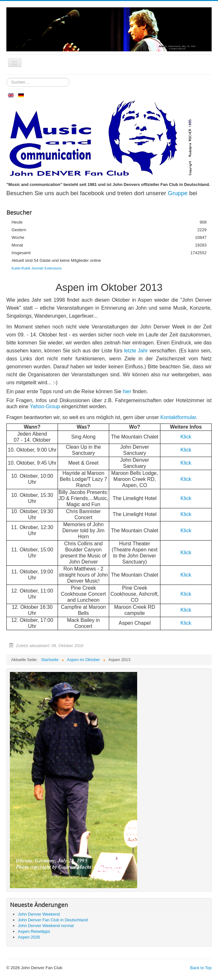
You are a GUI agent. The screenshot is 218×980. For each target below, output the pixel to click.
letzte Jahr (136, 351)
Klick (186, 437)
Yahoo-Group (45, 406)
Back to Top (201, 968)
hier (127, 391)
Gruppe (178, 193)
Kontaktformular (178, 417)
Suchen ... (7, 78)
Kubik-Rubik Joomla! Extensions (37, 268)
